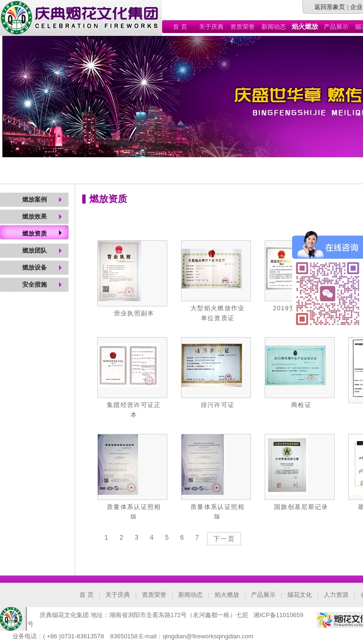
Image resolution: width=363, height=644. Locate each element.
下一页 (224, 539)
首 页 (180, 27)
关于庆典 (211, 27)
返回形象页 (330, 7)
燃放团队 (35, 250)
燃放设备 (35, 267)
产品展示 (336, 27)
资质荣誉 (242, 27)
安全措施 (35, 284)
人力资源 (336, 595)
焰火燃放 (227, 595)
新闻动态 (274, 27)
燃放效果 (35, 216)
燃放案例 (35, 199)
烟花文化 (300, 595)
